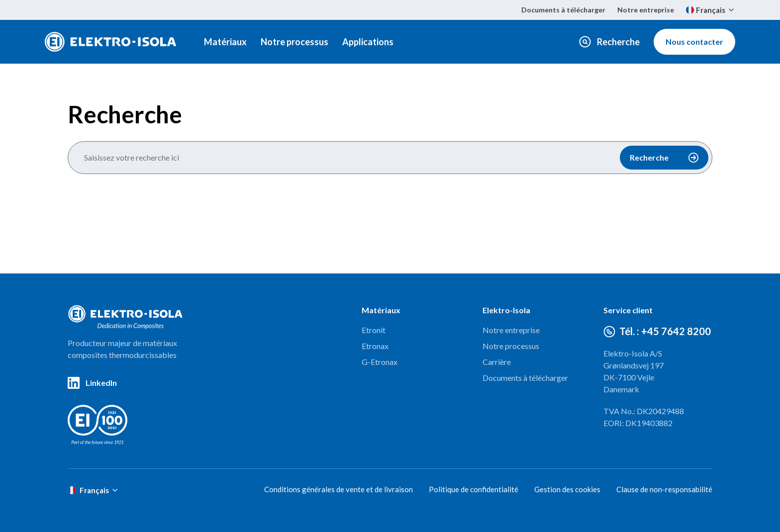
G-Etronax (380, 362)
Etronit (374, 330)
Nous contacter (694, 42)
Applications (368, 42)
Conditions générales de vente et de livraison (339, 489)
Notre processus (294, 42)
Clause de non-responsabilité (664, 489)
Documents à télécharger (563, 10)
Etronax (375, 346)
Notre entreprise (646, 10)
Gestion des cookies (567, 489)
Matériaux (225, 42)
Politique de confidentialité (474, 489)
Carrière (497, 362)
